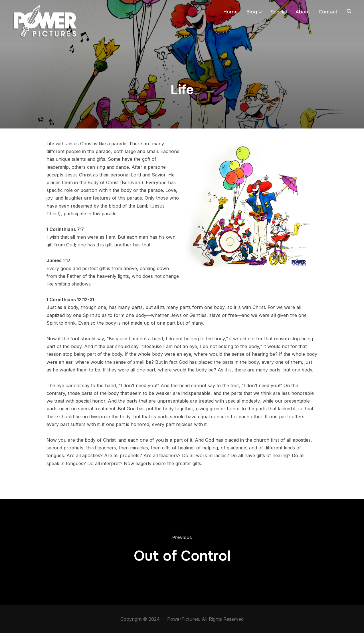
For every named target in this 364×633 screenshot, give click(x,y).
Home (230, 12)
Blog (252, 12)
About (303, 12)
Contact (328, 12)
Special (279, 12)
